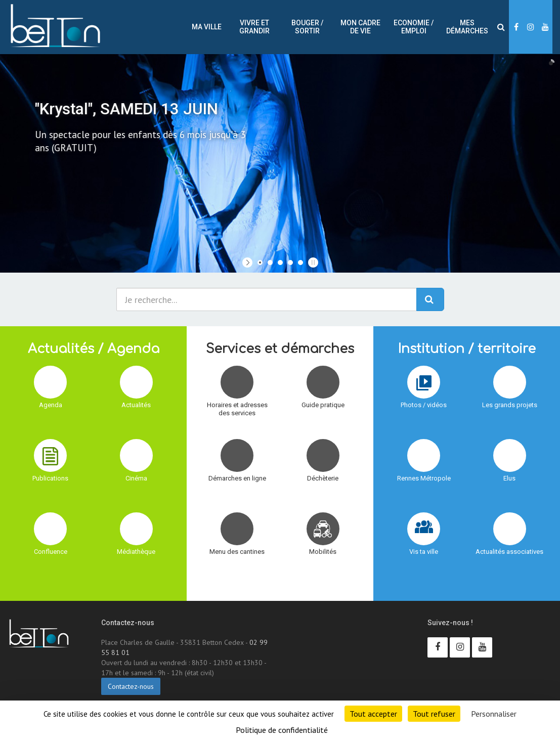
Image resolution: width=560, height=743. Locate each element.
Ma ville (207, 27)
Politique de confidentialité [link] (282, 730)
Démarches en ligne (237, 478)
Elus (509, 478)
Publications (50, 478)
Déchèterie (323, 478)
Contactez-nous (131, 686)
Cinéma (136, 478)
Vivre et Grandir (254, 27)
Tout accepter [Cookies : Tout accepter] (373, 714)
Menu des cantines (237, 552)
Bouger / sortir (307, 27)
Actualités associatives (509, 552)
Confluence (51, 552)
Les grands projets (510, 405)
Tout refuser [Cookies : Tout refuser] (434, 714)
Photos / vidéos (424, 405)
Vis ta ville (424, 552)
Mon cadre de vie (360, 27)
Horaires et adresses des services (237, 409)
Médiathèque (136, 552)
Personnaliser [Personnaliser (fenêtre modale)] (494, 714)
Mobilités (323, 552)
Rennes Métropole (424, 478)
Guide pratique (323, 405)
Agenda (51, 405)
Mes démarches (467, 27)
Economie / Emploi (414, 27)
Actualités (136, 405)
